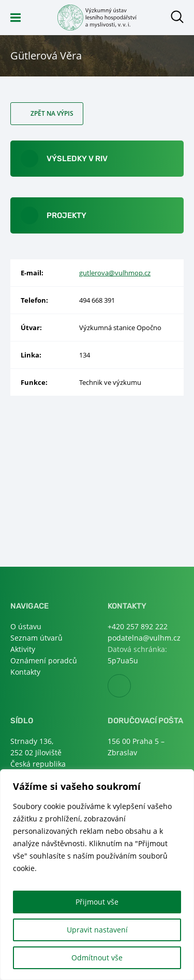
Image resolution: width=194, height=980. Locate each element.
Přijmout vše (97, 902)
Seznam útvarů (36, 638)
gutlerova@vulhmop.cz (115, 273)
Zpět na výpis (52, 113)
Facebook (131, 686)
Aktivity (23, 649)
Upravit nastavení (97, 930)
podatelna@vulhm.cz (144, 638)
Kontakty (25, 672)
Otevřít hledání (177, 17)
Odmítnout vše (97, 958)
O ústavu (26, 626)
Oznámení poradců (44, 660)
